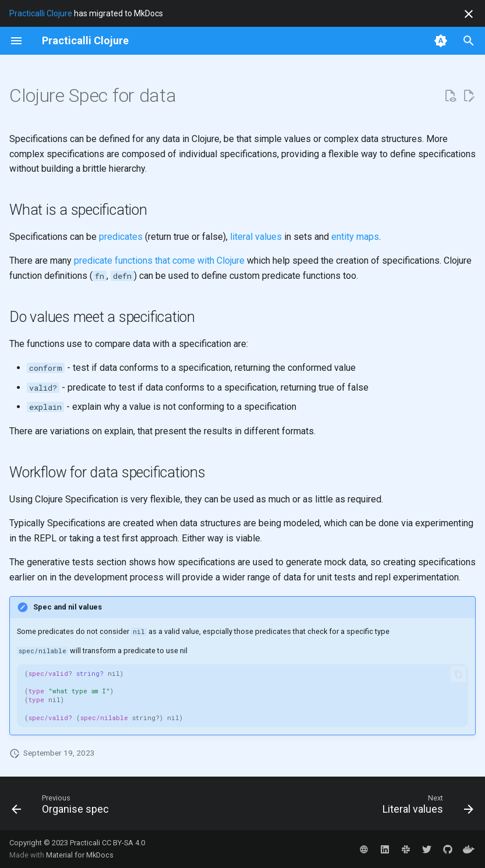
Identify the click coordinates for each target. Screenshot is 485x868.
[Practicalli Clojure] (85, 41)
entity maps (355, 237)
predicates (121, 237)
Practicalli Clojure (41, 13)
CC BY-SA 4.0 (123, 843)
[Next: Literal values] (426, 807)
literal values (256, 237)
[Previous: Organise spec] (63, 807)
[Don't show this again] (469, 14)
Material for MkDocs (80, 855)
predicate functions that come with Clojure (159, 261)
